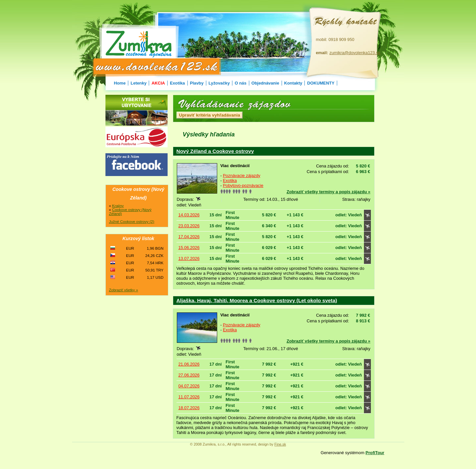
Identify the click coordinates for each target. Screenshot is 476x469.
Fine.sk (280, 444)
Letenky (139, 83)
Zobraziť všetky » (124, 290)
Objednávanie (265, 83)
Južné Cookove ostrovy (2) (132, 222)
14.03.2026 (189, 215)
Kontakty (293, 83)
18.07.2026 (189, 408)
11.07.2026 (189, 397)
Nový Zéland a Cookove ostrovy (215, 151)
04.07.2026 (189, 386)
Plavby (197, 83)
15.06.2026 (189, 248)
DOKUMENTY (321, 83)
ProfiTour (375, 453)
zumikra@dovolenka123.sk (355, 53)
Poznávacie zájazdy (241, 176)
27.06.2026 (189, 375)
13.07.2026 (189, 258)
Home (120, 83)
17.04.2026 (189, 237)
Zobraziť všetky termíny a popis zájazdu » (329, 192)
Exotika (178, 83)
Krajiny (118, 206)
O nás (241, 83)
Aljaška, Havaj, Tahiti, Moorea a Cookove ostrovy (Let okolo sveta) (257, 300)
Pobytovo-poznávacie (243, 185)
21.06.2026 (189, 364)
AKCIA (158, 83)
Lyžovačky (219, 83)
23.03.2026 (189, 226)
